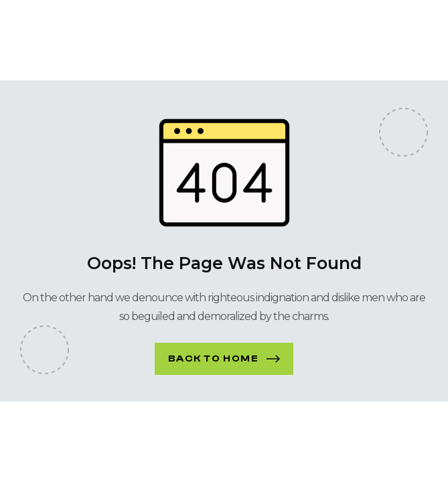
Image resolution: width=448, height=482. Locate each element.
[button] (224, 359)
